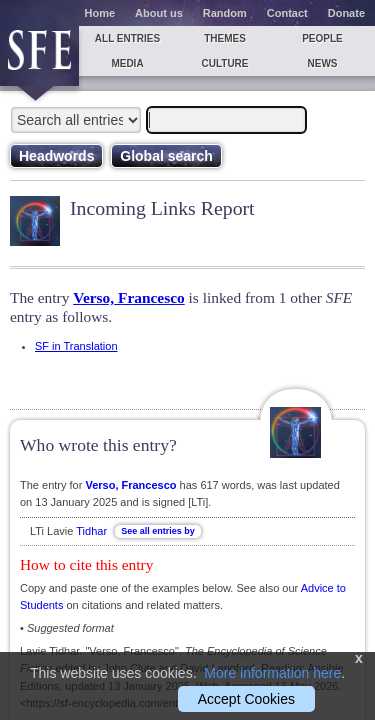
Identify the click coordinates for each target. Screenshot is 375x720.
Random (225, 13)
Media (127, 63)
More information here (272, 673)
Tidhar (91, 531)
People (322, 38)
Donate (346, 13)
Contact (287, 13)
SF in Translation (76, 346)
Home (100, 13)
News (323, 63)
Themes (225, 38)
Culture (224, 63)
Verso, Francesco (128, 297)
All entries (127, 38)
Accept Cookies (246, 699)
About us (159, 13)
